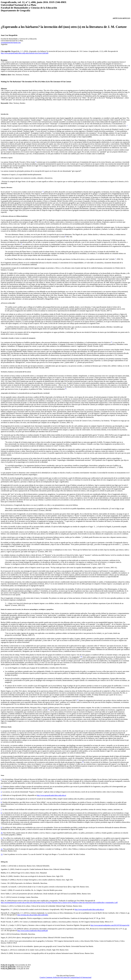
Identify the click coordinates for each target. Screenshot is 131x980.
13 (83, 762)
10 (81, 656)
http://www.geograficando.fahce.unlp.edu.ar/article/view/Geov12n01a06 (25, 53)
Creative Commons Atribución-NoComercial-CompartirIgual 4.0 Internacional (65, 977)
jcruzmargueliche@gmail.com (11, 42)
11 (78, 700)
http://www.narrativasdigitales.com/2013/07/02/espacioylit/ (110, 925)
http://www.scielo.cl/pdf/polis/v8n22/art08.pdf (32, 931)
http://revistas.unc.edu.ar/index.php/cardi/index (33, 915)
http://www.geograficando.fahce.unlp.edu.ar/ (51, 795)
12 (49, 709)
